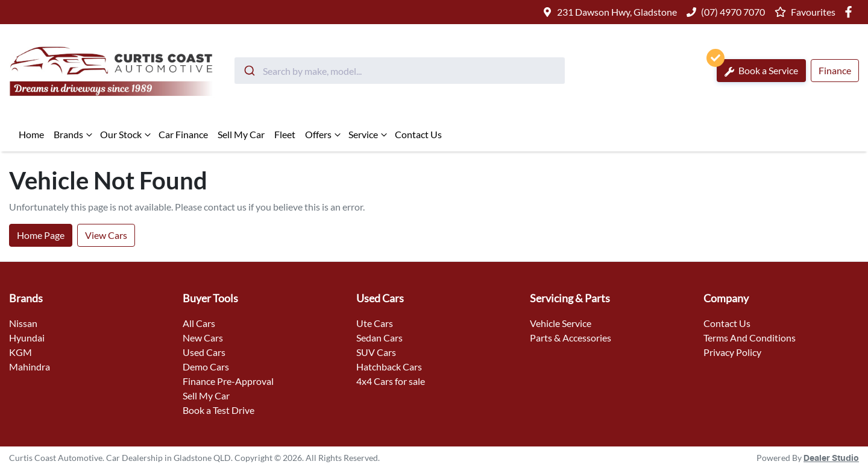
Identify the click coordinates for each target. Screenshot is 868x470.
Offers (324, 135)
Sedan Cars (379, 338)
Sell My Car (241, 134)
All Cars (199, 323)
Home (31, 134)
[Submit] (249, 71)
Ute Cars (375, 323)
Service (369, 135)
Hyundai (27, 338)
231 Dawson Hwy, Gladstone (617, 12)
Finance (835, 70)
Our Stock (127, 135)
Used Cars (204, 352)
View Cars (106, 235)
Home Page (41, 235)
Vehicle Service (561, 323)
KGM (20, 352)
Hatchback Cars (389, 367)
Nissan (23, 323)
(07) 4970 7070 (733, 12)
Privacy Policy (732, 352)
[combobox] (400, 71)
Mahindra (30, 367)
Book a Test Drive (219, 410)
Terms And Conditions (750, 338)
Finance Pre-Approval (228, 381)
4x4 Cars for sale (391, 381)
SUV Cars (376, 352)
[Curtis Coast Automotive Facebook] (851, 12)
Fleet (285, 134)
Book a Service (757, 68)
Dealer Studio (831, 459)
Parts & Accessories (571, 338)
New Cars (203, 338)
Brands (74, 135)
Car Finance (183, 134)
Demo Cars (206, 367)
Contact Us (418, 134)
